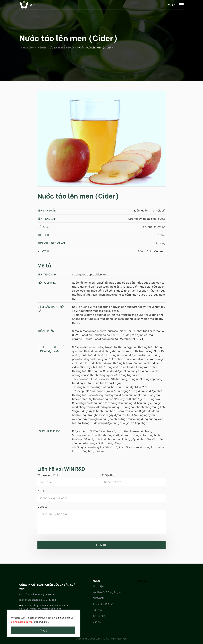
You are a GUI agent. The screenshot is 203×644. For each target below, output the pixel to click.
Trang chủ (27, 47)
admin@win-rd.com (47, 594)
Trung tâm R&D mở (103, 604)
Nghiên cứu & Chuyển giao (56, 47)
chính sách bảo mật (22, 622)
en (174, 4)
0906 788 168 (49, 600)
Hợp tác (97, 610)
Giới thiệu (98, 586)
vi (169, 4)
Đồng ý (43, 630)
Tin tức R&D (99, 616)
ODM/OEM (98, 598)
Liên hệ (97, 622)
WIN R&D (142, 580)
